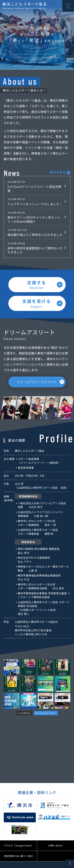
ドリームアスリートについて (37, 385)
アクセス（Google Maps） (18, 849)
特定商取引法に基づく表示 (18, 860)
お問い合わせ (55, 849)
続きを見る (58, 172)
